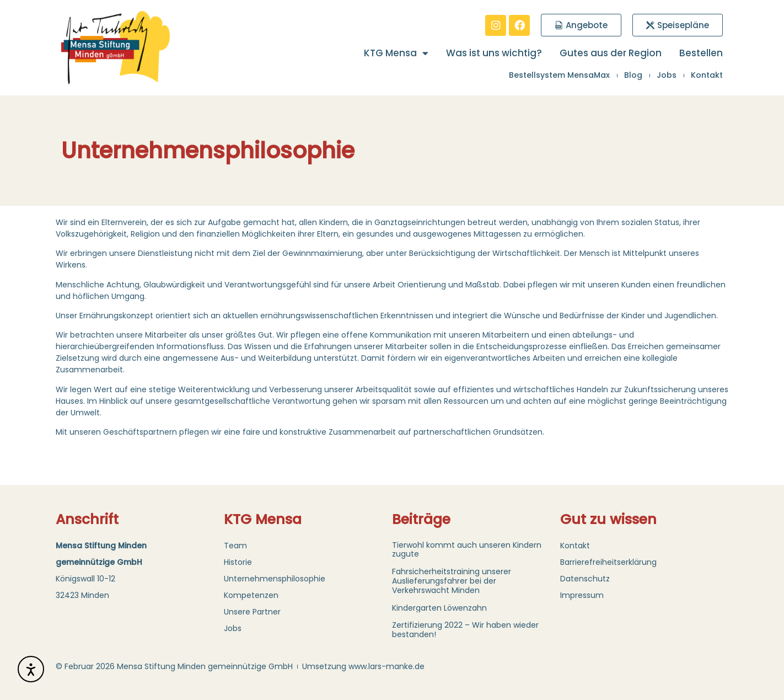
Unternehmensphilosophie (275, 579)
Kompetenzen (251, 595)
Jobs (233, 628)
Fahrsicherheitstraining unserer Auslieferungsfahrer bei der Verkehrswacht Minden (452, 581)
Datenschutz (585, 579)
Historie (238, 562)
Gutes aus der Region (611, 53)
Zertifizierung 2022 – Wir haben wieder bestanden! (465, 630)
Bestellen (701, 53)
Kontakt (575, 546)
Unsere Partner (252, 612)
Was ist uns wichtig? (494, 53)
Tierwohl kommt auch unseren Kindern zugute (467, 550)
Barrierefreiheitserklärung (608, 562)
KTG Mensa (396, 53)
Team (235, 546)
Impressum (582, 595)
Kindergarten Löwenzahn (439, 608)
